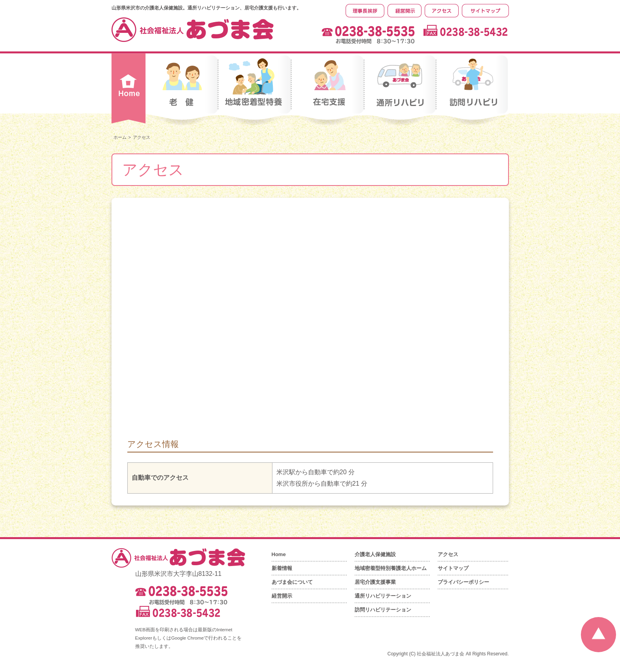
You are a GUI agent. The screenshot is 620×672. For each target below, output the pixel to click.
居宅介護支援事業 (375, 582)
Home (279, 554)
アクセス (448, 554)
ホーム (120, 137)
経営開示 (282, 596)
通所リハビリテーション (383, 596)
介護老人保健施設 (375, 554)
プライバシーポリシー (463, 582)
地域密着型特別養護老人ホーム (391, 568)
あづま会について (292, 582)
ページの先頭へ (598, 635)
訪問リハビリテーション (383, 610)
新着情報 (282, 568)
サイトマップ (453, 568)
